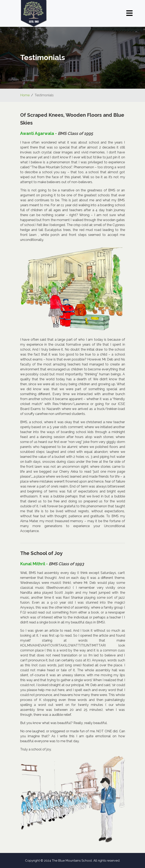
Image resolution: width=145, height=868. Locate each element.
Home (25, 95)
